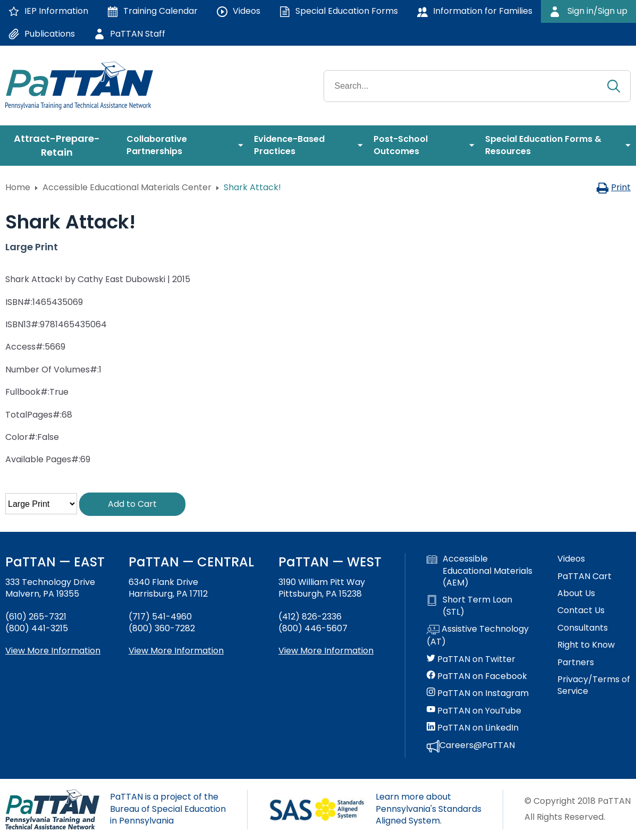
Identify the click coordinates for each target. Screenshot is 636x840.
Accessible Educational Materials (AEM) (480, 571)
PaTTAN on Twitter (471, 659)
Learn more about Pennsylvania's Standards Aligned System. (429, 809)
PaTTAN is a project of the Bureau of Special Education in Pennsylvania (168, 809)
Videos (571, 559)
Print (613, 187)
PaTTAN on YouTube (474, 711)
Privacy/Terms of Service (594, 685)
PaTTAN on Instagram (478, 693)
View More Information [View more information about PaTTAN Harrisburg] (176, 651)
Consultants (583, 628)
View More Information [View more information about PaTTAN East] (53, 651)
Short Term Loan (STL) (469, 606)
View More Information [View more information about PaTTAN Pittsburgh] (326, 651)
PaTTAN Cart (584, 576)
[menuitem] (61, 146)
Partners (576, 663)
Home (18, 187)
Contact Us (581, 610)
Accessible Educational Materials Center (127, 187)
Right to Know (586, 645)
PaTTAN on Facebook (477, 676)
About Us (576, 593)
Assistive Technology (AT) (478, 635)
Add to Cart (132, 504)
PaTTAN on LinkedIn (473, 728)
